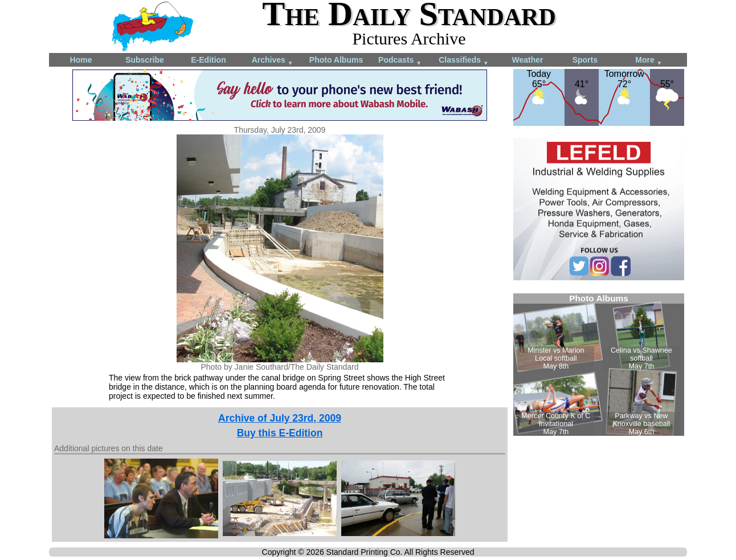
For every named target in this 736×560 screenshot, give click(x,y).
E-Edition (208, 60)
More (649, 61)
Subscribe (145, 60)
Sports (585, 60)
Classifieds (464, 61)
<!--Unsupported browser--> (599, 365)
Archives (273, 61)
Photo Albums (336, 60)
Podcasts (400, 61)
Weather (528, 60)
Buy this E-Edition (280, 433)
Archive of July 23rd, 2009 (280, 418)
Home (81, 60)
